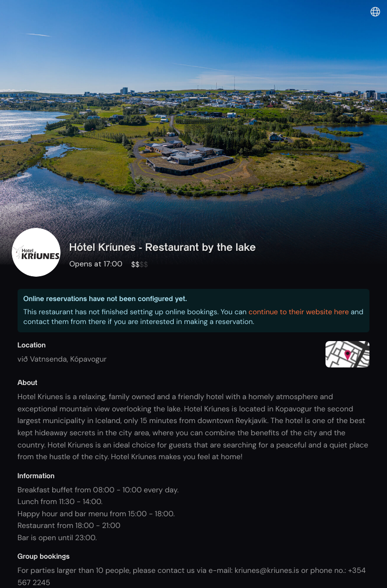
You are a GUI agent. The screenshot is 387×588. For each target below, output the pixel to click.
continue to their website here (299, 312)
